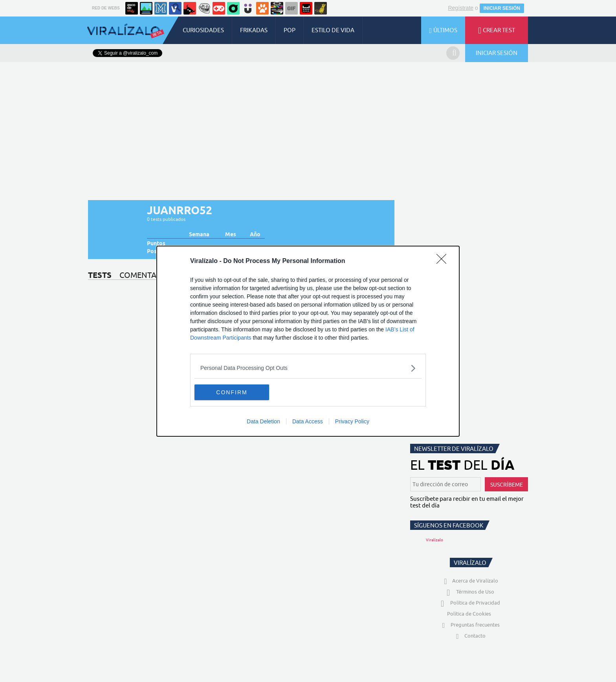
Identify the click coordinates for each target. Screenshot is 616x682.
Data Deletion (263, 421)
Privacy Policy (352, 421)
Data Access (308, 421)
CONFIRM (232, 392)
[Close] (444, 261)
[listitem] (308, 368)
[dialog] (308, 341)
